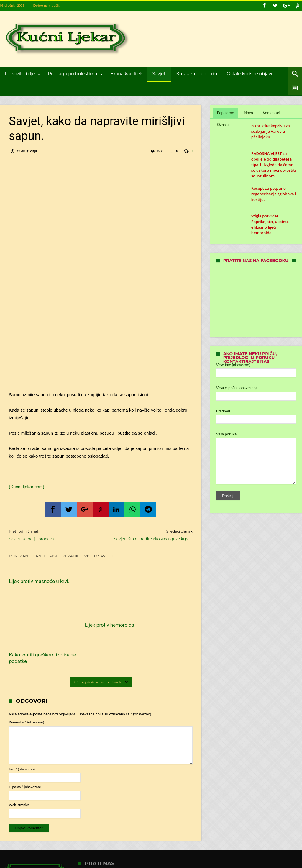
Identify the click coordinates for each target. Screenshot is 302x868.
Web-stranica (19, 760)
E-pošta (25, 742)
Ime (22, 724)
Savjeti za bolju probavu (50, 535)
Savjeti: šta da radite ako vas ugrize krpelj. (151, 535)
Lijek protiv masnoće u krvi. (34, 584)
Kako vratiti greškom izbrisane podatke (158, 584)
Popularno (226, 113)
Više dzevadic (65, 556)
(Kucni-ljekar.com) (27, 487)
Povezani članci (27, 556)
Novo (248, 113)
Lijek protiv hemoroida (97, 616)
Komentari (271, 113)
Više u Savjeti (99, 556)
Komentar (26, 677)
